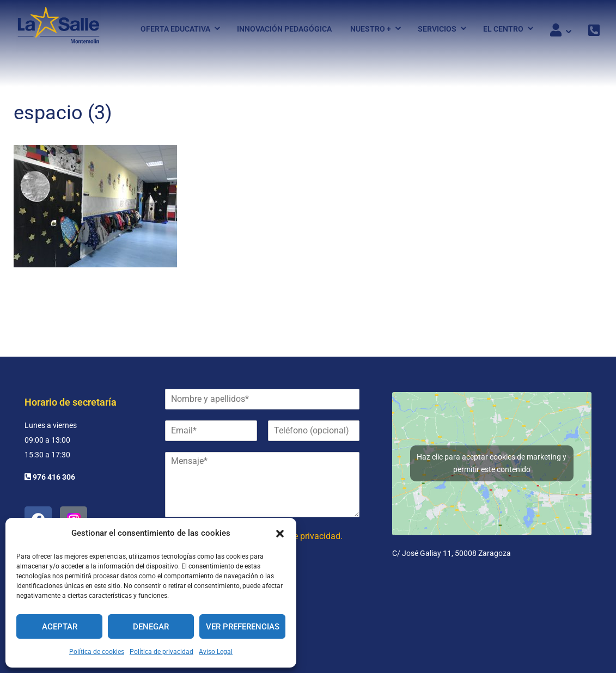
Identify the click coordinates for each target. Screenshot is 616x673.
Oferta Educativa (175, 29)
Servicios (437, 29)
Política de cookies (97, 652)
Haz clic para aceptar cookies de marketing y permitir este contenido (492, 463)
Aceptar (60, 627)
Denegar (151, 627)
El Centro (503, 29)
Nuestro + (371, 29)
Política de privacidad (161, 652)
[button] (280, 534)
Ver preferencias (243, 627)
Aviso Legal (216, 652)
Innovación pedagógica (284, 29)
